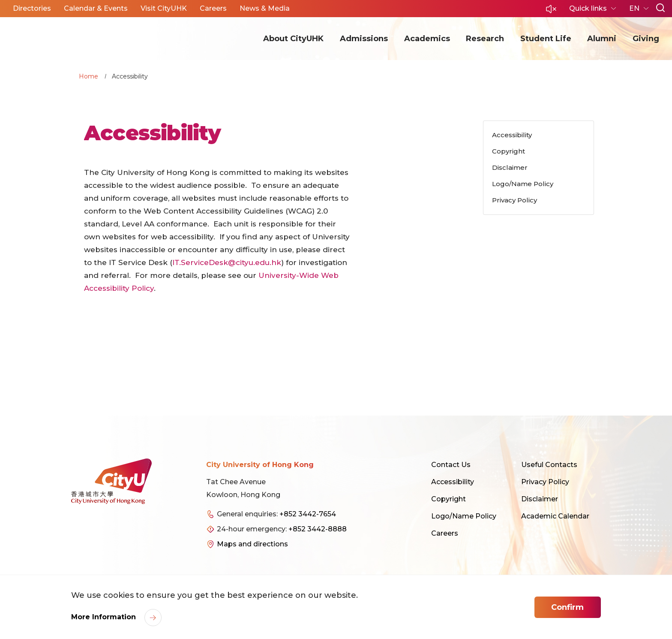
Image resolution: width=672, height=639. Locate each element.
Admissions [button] (364, 39)
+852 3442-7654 (308, 514)
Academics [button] (427, 39)
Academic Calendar (555, 516)
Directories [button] (32, 8)
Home (88, 76)
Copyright (448, 499)
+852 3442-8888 (318, 529)
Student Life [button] (546, 39)
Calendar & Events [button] (96, 8)
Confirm (567, 607)
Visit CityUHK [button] (164, 8)
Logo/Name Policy (464, 516)
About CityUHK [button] (293, 39)
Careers (445, 533)
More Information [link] (105, 617)
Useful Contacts (549, 465)
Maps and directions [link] (252, 544)
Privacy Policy (545, 482)
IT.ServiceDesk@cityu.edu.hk (227, 262)
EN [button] (635, 8)
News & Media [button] (265, 8)
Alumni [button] (602, 39)
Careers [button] (213, 8)
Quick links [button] (589, 8)
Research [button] (485, 39)
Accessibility (453, 482)
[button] (551, 11)
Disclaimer (540, 499)
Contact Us (451, 465)
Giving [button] (646, 39)
